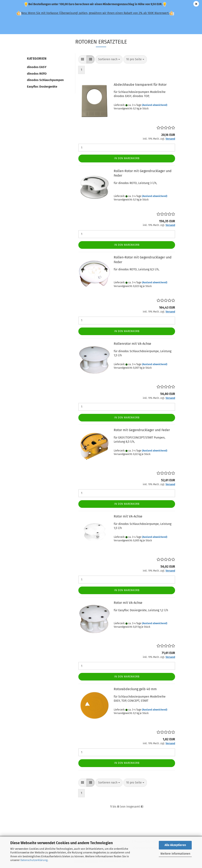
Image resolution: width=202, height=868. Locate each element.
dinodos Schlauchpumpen (45, 80)
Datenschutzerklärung (34, 860)
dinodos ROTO (37, 74)
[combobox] (109, 59)
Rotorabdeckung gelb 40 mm (135, 689)
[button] (82, 59)
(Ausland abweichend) (155, 105)
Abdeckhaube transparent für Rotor (140, 85)
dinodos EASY (37, 67)
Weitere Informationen (175, 854)
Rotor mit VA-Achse (128, 516)
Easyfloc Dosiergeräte (42, 87)
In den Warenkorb (127, 158)
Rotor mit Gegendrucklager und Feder (142, 430)
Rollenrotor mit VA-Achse (132, 344)
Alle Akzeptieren (175, 845)
